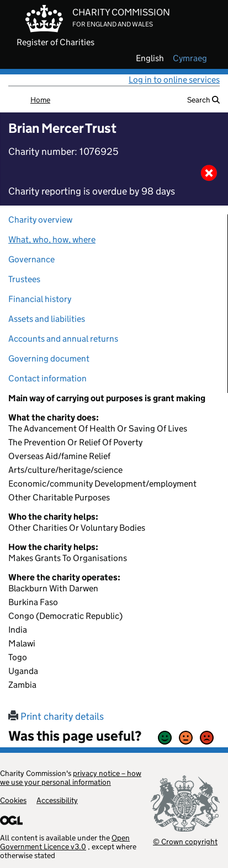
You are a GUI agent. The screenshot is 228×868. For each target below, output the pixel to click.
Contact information (47, 378)
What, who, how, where (52, 239)
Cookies (13, 800)
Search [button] (203, 100)
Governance (31, 259)
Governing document (49, 358)
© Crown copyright (185, 841)
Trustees (24, 279)
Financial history (40, 299)
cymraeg (190, 58)
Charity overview (40, 220)
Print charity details (56, 716)
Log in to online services (174, 80)
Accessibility (57, 800)
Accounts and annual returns (63, 339)
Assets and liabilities (47, 319)
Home (40, 100)
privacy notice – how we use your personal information (71, 778)
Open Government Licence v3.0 (65, 842)
